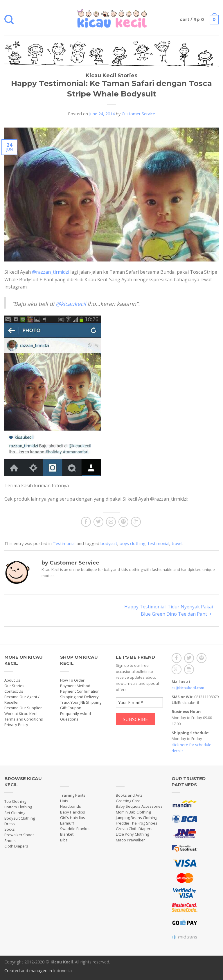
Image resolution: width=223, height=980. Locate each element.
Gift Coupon (71, 708)
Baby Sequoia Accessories (139, 806)
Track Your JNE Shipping (81, 702)
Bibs (64, 840)
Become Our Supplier (23, 708)
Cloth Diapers (16, 846)
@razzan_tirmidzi (51, 272)
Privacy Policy (16, 725)
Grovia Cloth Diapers (134, 829)
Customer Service (138, 114)
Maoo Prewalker (130, 840)
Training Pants (73, 795)
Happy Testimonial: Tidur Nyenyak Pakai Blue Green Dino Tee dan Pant (169, 610)
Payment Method (75, 686)
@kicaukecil (71, 304)
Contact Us (14, 691)
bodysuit (109, 543)
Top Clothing (15, 801)
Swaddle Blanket (75, 829)
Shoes (10, 841)
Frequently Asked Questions (75, 716)
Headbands (71, 806)
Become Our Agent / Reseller (22, 699)
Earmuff (67, 823)
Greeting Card (128, 801)
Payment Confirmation (80, 691)
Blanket (67, 834)
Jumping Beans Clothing (136, 818)
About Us (12, 680)
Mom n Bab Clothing (133, 812)
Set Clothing (15, 813)
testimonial (159, 543)
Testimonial (64, 543)
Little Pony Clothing (132, 834)
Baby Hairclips (73, 812)
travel (177, 543)
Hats (64, 801)
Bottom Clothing (18, 807)
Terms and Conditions (24, 719)
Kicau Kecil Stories (111, 76)
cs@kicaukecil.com (188, 688)
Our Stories (14, 686)
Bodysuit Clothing (20, 818)
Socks (10, 829)
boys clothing (133, 543)
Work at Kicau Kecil (21, 714)
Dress (10, 824)
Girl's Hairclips (73, 818)
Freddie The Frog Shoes (137, 823)
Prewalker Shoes (19, 835)
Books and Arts (129, 795)
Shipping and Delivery (79, 697)
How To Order (72, 680)
